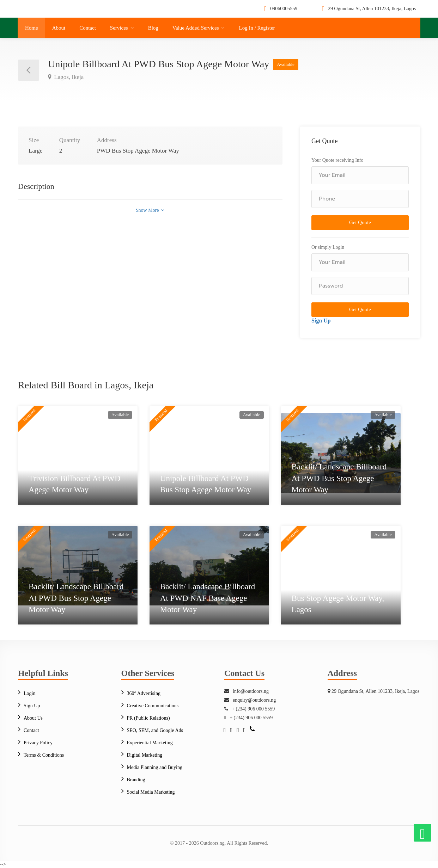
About (59, 28)
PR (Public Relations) (148, 718)
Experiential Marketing (150, 743)
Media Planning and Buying (155, 767)
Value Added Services (196, 28)
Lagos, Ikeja (68, 77)
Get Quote (360, 222)
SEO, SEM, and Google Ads (155, 730)
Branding (136, 780)
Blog (153, 28)
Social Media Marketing (151, 792)
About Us (33, 718)
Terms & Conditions (44, 755)
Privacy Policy (38, 743)
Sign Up (321, 321)
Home (32, 28)
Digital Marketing (145, 755)
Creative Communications (153, 706)
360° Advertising (144, 693)
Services (119, 28)
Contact (88, 28)
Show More (150, 210)
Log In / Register (257, 28)
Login (29, 693)
